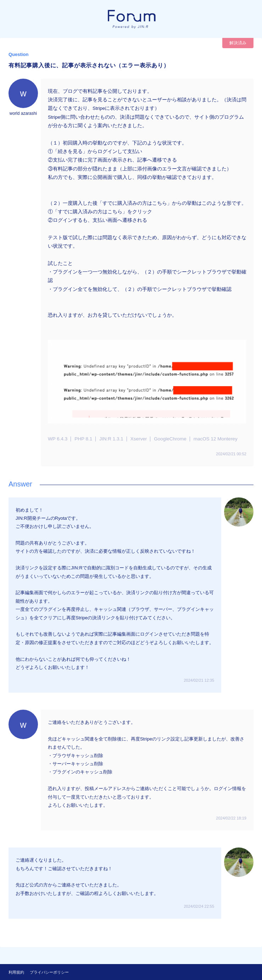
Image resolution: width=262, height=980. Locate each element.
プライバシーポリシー (49, 972)
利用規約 (16, 972)
